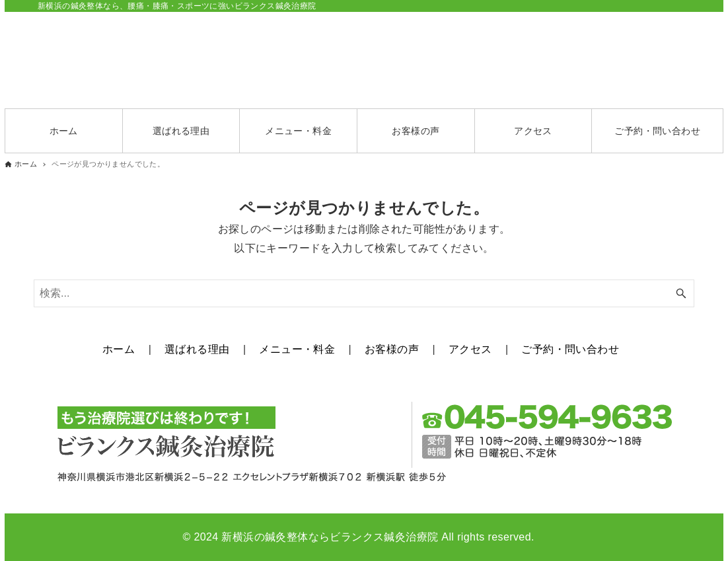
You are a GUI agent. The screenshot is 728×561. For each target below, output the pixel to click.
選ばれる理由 (197, 349)
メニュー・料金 (297, 349)
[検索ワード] (364, 293)
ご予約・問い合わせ (570, 349)
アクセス (470, 349)
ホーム (119, 349)
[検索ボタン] (681, 293)
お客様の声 (392, 349)
